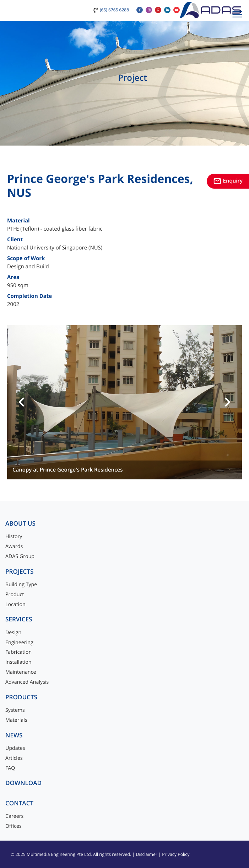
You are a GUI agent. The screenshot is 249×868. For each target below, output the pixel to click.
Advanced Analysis (27, 682)
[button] (22, 403)
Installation (18, 662)
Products (21, 697)
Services (19, 619)
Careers (14, 816)
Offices (13, 826)
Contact (19, 803)
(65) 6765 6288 (114, 10)
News (14, 735)
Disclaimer (147, 854)
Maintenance (21, 672)
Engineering (19, 643)
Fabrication (18, 652)
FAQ (10, 768)
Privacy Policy (176, 854)
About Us (20, 524)
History (14, 536)
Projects (19, 572)
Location (15, 604)
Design (13, 633)
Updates (15, 748)
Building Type (21, 585)
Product (15, 595)
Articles (14, 758)
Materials (16, 720)
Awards (14, 546)
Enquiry (228, 181)
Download (23, 783)
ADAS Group (20, 556)
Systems (15, 710)
